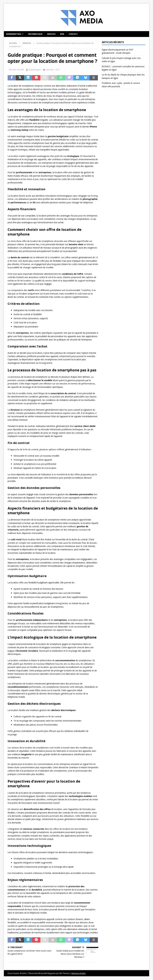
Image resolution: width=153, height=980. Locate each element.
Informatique (35, 34)
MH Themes (64, 973)
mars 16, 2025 (18, 70)
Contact (73, 34)
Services (51, 34)
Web (62, 34)
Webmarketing (14, 34)
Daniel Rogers (35, 70)
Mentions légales (79, 973)
